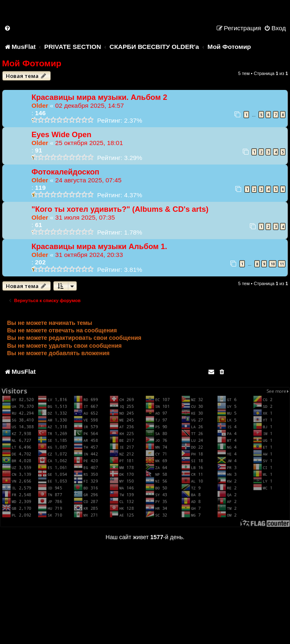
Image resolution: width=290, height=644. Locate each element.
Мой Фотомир (32, 63)
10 (273, 264)
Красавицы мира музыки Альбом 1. (99, 246)
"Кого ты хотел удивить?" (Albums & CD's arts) (120, 209)
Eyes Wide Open (62, 134)
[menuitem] (8, 28)
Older (40, 105)
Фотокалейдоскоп (65, 172)
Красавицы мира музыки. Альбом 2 (99, 97)
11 (282, 264)
